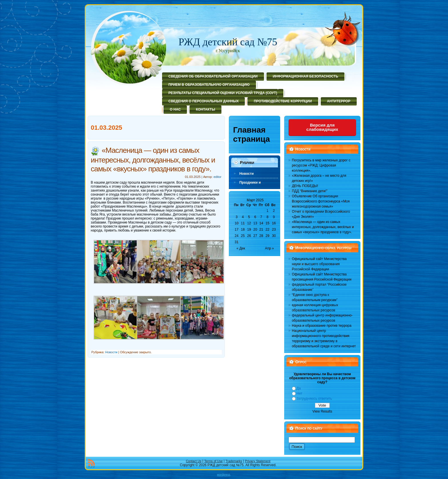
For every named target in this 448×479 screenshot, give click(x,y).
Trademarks (234, 461)
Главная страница (252, 134)
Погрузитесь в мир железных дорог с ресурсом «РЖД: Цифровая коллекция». (321, 165)
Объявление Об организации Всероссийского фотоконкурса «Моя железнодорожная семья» (321, 201)
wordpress (224, 475)
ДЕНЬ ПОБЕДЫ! (305, 186)
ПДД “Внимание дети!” (310, 191)
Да (299, 388)
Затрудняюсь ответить (314, 399)
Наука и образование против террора (322, 326)
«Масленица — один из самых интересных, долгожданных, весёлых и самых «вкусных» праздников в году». (153, 159)
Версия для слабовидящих (322, 127)
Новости (111, 352)
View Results (322, 411)
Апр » (270, 248)
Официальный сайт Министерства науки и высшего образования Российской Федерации (319, 264)
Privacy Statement (258, 461)
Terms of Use (214, 461)
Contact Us (193, 461)
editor (217, 177)
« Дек (241, 248)
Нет (299, 393)
